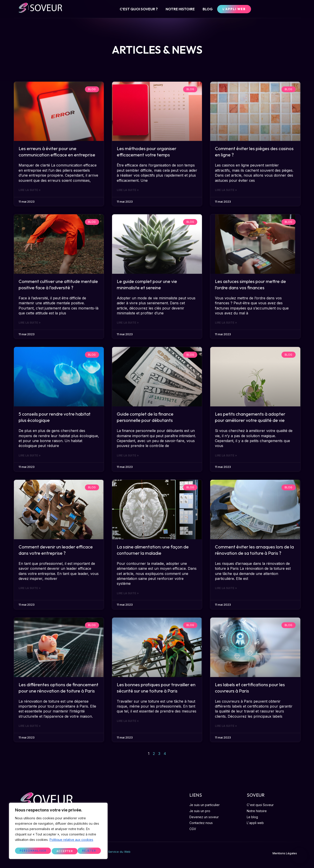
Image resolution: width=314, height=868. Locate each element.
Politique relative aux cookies (71, 841)
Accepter (89, 851)
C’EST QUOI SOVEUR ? (139, 9)
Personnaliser (33, 851)
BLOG (208, 9)
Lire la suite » (30, 190)
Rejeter (63, 851)
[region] (58, 832)
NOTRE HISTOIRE (180, 9)
